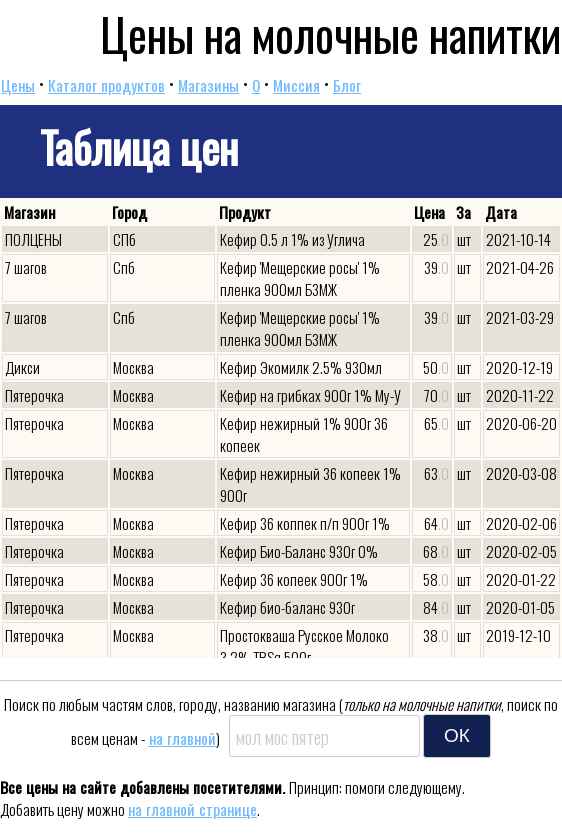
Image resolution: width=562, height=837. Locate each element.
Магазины (208, 85)
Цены (18, 85)
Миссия (296, 85)
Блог (347, 85)
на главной (182, 738)
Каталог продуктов (106, 85)
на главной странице (192, 809)
